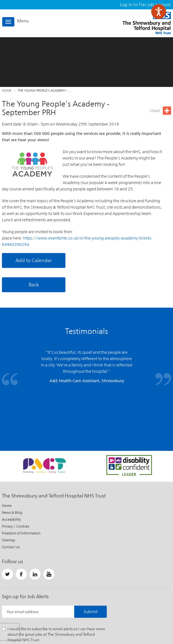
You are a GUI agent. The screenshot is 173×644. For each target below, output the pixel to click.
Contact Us (11, 496)
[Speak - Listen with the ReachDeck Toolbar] (159, 12)
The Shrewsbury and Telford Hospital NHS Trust (147, 23)
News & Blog (12, 462)
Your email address (22, 561)
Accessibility (11, 469)
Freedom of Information (21, 482)
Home (7, 91)
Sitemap (9, 489)
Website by (158, 620)
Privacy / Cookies (15, 476)
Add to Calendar (34, 260)
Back (34, 285)
